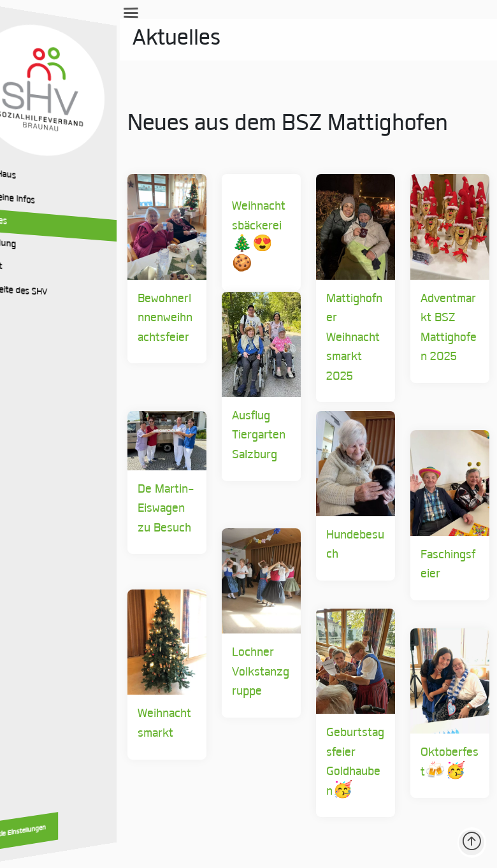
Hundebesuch (319, 562)
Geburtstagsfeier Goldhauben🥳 (322, 780)
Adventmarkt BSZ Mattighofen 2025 (431, 355)
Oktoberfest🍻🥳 (429, 790)
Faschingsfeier (436, 582)
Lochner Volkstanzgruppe (206, 700)
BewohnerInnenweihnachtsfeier (94, 345)
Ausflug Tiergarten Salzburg (196, 463)
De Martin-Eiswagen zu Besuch (86, 524)
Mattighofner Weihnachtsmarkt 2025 (323, 345)
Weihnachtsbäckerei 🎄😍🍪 (207, 226)
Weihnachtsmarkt (93, 751)
